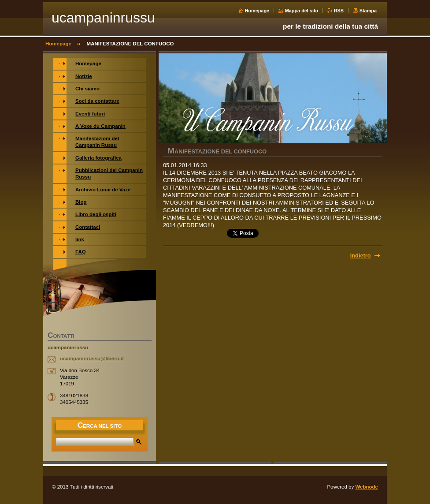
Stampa (368, 11)
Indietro (361, 256)
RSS (339, 11)
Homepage (257, 11)
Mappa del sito (302, 11)
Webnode (367, 487)
